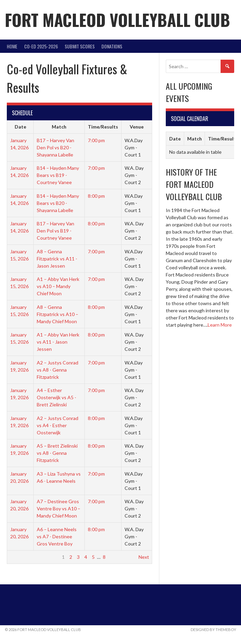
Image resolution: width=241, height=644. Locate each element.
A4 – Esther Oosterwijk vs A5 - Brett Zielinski (57, 397)
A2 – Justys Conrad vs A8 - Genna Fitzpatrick (58, 370)
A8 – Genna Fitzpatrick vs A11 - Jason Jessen (57, 259)
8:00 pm (96, 196)
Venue (137, 127)
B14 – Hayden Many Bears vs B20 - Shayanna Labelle (58, 203)
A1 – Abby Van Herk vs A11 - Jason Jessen (58, 342)
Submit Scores (80, 46)
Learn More (220, 325)
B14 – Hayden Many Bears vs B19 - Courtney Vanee (58, 175)
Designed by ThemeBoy (213, 630)
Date (20, 127)
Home (12, 46)
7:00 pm (96, 140)
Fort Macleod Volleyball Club (117, 20)
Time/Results (103, 127)
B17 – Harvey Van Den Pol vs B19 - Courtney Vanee (55, 231)
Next (144, 557)
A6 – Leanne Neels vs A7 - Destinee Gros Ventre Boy (57, 536)
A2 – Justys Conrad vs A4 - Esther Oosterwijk (58, 425)
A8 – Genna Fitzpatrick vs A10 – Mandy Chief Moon (58, 314)
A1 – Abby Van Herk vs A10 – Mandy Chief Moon (58, 286)
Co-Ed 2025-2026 (41, 46)
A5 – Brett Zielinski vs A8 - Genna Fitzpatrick (57, 453)
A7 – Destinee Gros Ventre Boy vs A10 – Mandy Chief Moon (59, 508)
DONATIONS (112, 46)
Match (59, 127)
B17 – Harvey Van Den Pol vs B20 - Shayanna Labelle (55, 147)
